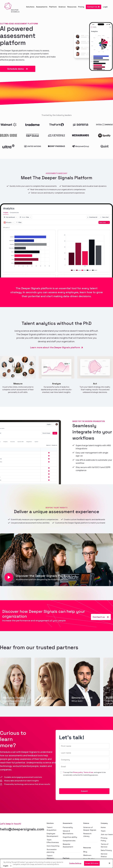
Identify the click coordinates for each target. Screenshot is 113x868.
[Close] (109, 863)
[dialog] (56, 863)
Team (103, 831)
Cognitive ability (70, 837)
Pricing (81, 7)
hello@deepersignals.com (22, 829)
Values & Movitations (68, 832)
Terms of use (88, 772)
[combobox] (8, 866)
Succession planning (52, 851)
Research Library (87, 835)
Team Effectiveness (53, 841)
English (6, 866)
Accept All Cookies (92, 863)
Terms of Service (105, 845)
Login (105, 7)
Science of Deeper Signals (90, 829)
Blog (85, 852)
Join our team (107, 834)
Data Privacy (106, 850)
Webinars (87, 855)
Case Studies (89, 859)
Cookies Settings (75, 863)
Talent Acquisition (52, 829)
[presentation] (76, 783)
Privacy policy (78, 772)
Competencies (69, 841)
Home (103, 827)
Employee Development (52, 835)
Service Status (104, 855)
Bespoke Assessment (68, 845)
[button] (30, 7)
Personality (68, 827)
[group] (16, 682)
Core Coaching (53, 846)
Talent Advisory (50, 857)
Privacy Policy (104, 839)
